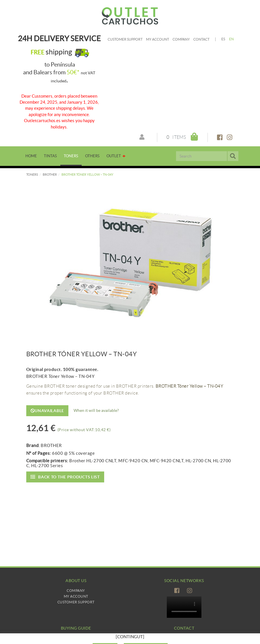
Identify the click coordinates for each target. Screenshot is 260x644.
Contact (201, 39)
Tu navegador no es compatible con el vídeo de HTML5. (184, 607)
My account (158, 39)
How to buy (76, 638)
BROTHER (50, 175)
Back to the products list (65, 477)
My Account (76, 596)
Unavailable (47, 411)
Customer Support (125, 39)
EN (232, 39)
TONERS (32, 175)
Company (181, 39)
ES (223, 39)
